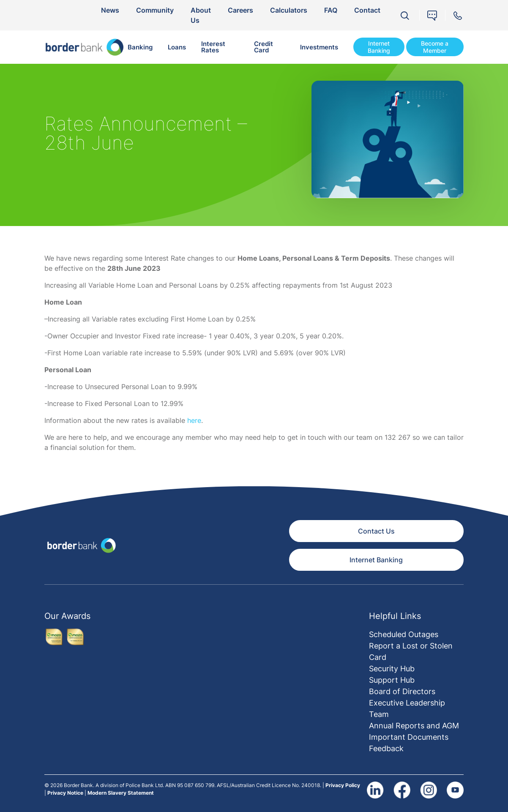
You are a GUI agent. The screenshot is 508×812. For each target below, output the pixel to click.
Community (155, 10)
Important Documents (409, 737)
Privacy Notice (65, 793)
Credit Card (264, 47)
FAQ (331, 10)
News (110, 10)
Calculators (289, 10)
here (194, 420)
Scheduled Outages (404, 634)
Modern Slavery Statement (121, 793)
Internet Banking (379, 47)
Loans (177, 47)
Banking (140, 47)
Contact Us (376, 531)
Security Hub (392, 669)
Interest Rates (213, 47)
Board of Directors (402, 691)
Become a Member (435, 47)
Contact (367, 10)
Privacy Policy (343, 785)
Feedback (386, 748)
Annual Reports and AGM (414, 726)
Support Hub (392, 680)
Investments (319, 47)
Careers (240, 10)
